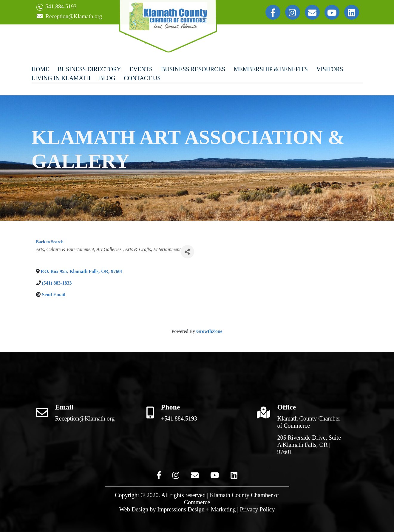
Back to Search (50, 242)
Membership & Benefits (271, 69)
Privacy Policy (257, 509)
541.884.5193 (57, 7)
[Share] (187, 252)
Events (141, 69)
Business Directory (89, 69)
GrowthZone (209, 331)
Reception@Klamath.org (69, 17)
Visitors (330, 69)
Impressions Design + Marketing (196, 509)
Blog (107, 78)
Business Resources (193, 69)
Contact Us (142, 78)
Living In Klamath (61, 78)
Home (40, 69)
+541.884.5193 (179, 418)
